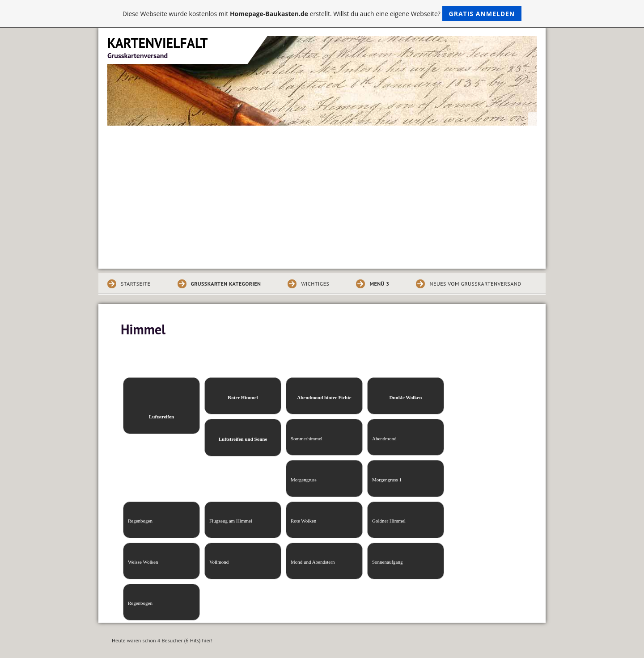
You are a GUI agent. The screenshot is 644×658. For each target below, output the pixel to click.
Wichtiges (315, 284)
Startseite (136, 284)
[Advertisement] (322, 193)
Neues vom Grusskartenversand (475, 284)
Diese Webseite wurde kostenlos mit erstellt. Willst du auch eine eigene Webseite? (322, 14)
